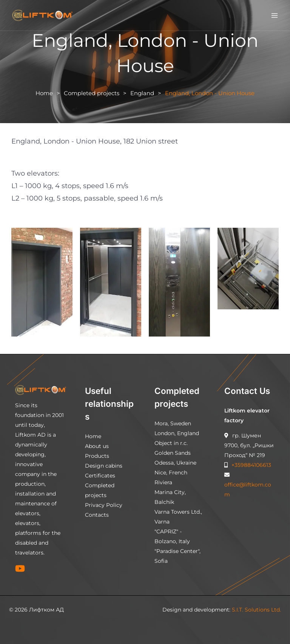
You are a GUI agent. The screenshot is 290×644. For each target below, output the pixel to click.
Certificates (100, 476)
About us (97, 446)
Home (44, 93)
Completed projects (92, 93)
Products (97, 456)
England (142, 93)
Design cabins (104, 466)
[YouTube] (20, 568)
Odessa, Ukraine (175, 463)
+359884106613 (251, 465)
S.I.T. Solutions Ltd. (256, 610)
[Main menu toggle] (275, 15)
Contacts (97, 515)
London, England (177, 433)
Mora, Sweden (173, 423)
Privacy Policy (104, 505)
